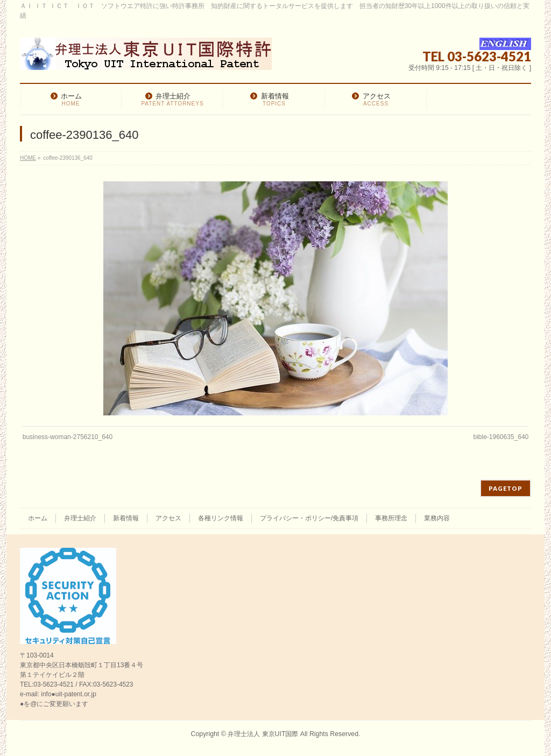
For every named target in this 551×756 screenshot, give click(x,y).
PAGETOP (506, 488)
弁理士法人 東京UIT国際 (263, 734)
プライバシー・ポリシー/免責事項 (309, 518)
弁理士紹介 (80, 518)
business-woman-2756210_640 (68, 437)
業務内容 (437, 518)
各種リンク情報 (221, 518)
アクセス (168, 518)
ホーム (38, 518)
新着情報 (126, 518)
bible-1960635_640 (501, 437)
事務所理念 (391, 518)
